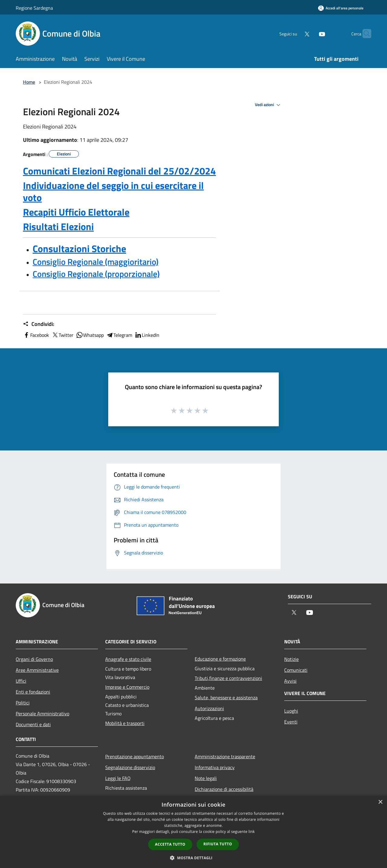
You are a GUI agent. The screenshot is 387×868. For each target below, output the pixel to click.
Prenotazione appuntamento (135, 756)
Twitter (62, 335)
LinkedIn (147, 335)
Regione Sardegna (34, 8)
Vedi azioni (268, 105)
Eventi (291, 722)
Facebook (36, 335)
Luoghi (291, 711)
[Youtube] (310, 33)
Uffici (21, 681)
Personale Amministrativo (42, 714)
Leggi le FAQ (118, 778)
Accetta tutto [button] (170, 844)
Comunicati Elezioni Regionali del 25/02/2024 (119, 171)
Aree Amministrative (37, 670)
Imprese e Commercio (127, 687)
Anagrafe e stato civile (128, 659)
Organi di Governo (34, 659)
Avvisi (290, 681)
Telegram (119, 335)
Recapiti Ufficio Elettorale (76, 212)
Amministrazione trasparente (225, 756)
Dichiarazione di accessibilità (224, 789)
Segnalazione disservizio (130, 767)
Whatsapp (90, 335)
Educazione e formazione (220, 659)
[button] (193, 858)
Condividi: (39, 324)
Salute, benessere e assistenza (226, 697)
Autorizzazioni (209, 708)
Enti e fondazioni (33, 692)
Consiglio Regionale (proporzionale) (96, 274)
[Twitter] (295, 33)
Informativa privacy (215, 767)
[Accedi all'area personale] (341, 8)
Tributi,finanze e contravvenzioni (228, 678)
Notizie (291, 659)
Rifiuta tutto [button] (218, 844)
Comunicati (296, 670)
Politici (23, 703)
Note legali (206, 778)
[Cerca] (364, 34)
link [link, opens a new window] (252, 832)
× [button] (380, 802)
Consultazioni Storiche (79, 249)
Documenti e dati (33, 724)
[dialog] (193, 832)
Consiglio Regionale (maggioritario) (96, 262)
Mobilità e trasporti (125, 723)
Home (29, 82)
